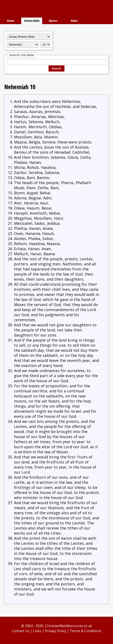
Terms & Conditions (86, 631)
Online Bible (32, 21)
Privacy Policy (56, 631)
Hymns (53, 21)
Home (11, 21)
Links (37, 631)
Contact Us (21, 631)
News (74, 21)
